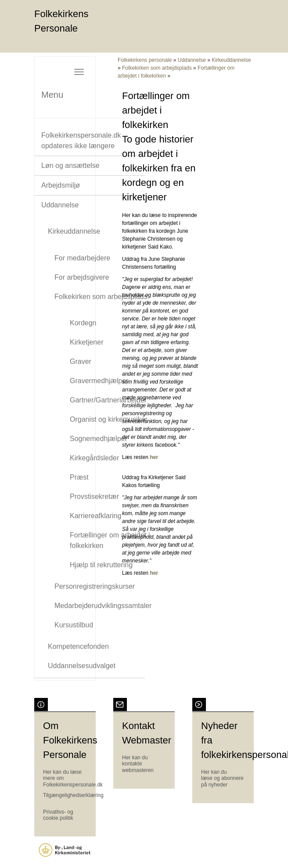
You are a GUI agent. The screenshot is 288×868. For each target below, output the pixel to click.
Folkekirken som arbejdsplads (101, 297)
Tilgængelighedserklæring (73, 795)
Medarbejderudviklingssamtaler (103, 606)
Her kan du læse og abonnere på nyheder (222, 778)
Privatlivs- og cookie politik (58, 815)
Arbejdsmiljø (61, 185)
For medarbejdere (82, 258)
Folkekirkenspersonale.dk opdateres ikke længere (81, 141)
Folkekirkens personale (145, 60)
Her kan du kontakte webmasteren (138, 764)
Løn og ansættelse (70, 165)
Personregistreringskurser (95, 586)
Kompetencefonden (78, 646)
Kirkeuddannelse (74, 231)
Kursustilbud (74, 625)
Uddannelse (60, 205)
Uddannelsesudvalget (82, 666)
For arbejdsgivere (82, 277)
